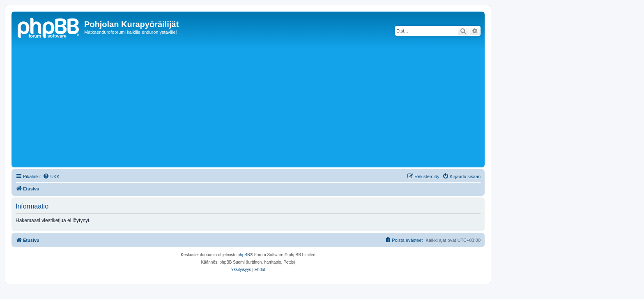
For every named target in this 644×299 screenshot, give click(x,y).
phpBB (244, 255)
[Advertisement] (260, 104)
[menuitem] (51, 176)
